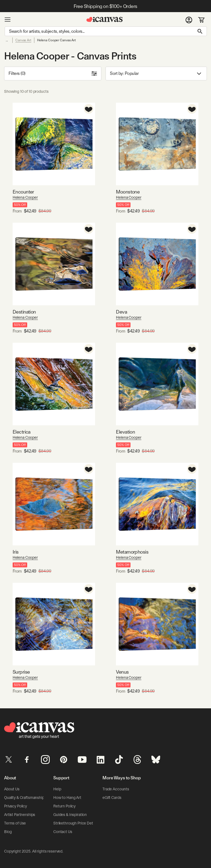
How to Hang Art (67, 798)
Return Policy (64, 806)
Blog (8, 832)
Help (57, 789)
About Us (12, 789)
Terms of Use (15, 823)
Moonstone (128, 192)
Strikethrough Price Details (76, 823)
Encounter (23, 192)
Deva (121, 312)
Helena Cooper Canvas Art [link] (56, 40)
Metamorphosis (132, 552)
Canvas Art (23, 40)
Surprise (21, 672)
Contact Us (63, 832)
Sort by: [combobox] (156, 74)
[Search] (106, 31)
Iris (16, 552)
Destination (24, 312)
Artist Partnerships (20, 815)
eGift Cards (112, 798)
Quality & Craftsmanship (24, 798)
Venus (122, 672)
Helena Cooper (25, 197)
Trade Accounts (116, 789)
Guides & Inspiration (70, 815)
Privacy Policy (16, 806)
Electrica (22, 432)
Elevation (125, 432)
